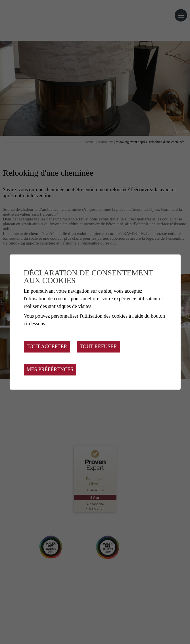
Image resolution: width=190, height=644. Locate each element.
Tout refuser (98, 347)
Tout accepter (47, 347)
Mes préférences (50, 369)
